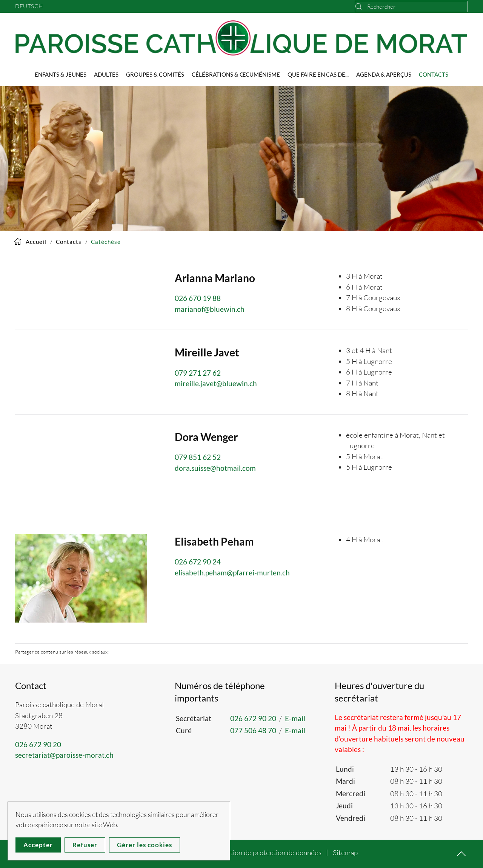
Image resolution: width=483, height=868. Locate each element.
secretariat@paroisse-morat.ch (64, 755)
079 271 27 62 (198, 373)
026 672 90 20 (38, 744)
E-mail (295, 718)
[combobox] (411, 6)
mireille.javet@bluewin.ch (216, 383)
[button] (81, 577)
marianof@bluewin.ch (210, 309)
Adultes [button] (106, 74)
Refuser (85, 845)
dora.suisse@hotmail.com (215, 468)
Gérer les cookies (145, 845)
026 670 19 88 (198, 298)
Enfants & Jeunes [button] (61, 74)
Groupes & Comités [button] (155, 74)
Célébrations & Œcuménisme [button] (236, 74)
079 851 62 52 (198, 457)
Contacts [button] (434, 74)
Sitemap (345, 853)
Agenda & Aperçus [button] (384, 74)
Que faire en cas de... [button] (318, 74)
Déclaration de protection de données (264, 853)
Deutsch (29, 6)
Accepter (38, 845)
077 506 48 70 (253, 730)
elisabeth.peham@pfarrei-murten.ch (232, 573)
